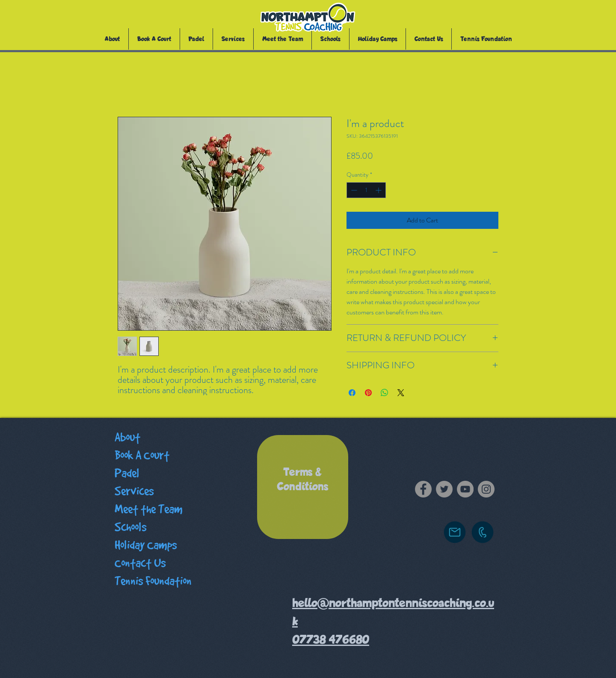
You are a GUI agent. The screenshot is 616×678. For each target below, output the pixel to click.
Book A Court (142, 455)
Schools (130, 527)
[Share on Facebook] (352, 393)
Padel (127, 473)
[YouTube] (465, 489)
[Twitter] (444, 489)
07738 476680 (331, 640)
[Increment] (379, 190)
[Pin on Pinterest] (368, 393)
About (127, 437)
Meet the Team (149, 509)
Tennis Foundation (153, 581)
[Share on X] (401, 393)
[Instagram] (486, 489)
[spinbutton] (366, 190)
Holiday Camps (146, 545)
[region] (303, 487)
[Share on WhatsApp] (385, 393)
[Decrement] (353, 190)
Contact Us (140, 563)
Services (134, 491)
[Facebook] (423, 489)
